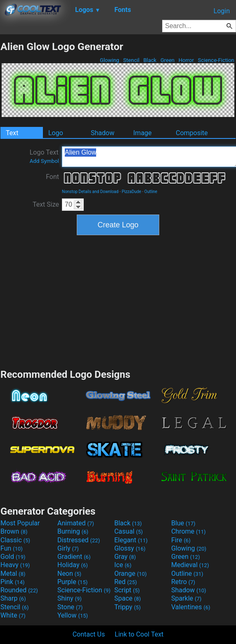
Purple (72, 582)
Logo (56, 133)
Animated (76, 523)
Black (150, 60)
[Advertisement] (118, 301)
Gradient (74, 557)
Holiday (73, 565)
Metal (13, 574)
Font (52, 177)
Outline (151, 192)
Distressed (79, 540)
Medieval (190, 565)
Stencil (131, 60)
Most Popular (20, 523)
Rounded (19, 590)
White (13, 615)
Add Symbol (44, 161)
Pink (13, 582)
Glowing (110, 60)
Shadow (103, 133)
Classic (15, 540)
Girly (68, 548)
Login (222, 11)
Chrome (189, 531)
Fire (181, 540)
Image (143, 133)
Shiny (70, 598)
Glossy (130, 548)
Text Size (46, 204)
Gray (125, 557)
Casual (129, 531)
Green (168, 60)
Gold (13, 557)
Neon (69, 574)
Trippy (127, 607)
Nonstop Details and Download (90, 192)
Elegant (131, 540)
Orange (131, 574)
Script (127, 590)
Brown (14, 531)
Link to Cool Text (139, 634)
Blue (183, 523)
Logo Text (44, 156)
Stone (70, 607)
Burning (73, 531)
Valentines (191, 607)
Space (127, 598)
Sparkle (186, 598)
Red (126, 582)
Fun (12, 548)
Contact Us (89, 634)
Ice (123, 565)
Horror (186, 60)
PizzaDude (131, 192)
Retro (183, 582)
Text (12, 133)
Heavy (15, 565)
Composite (192, 133)
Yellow (73, 615)
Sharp (13, 598)
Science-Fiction (216, 60)
